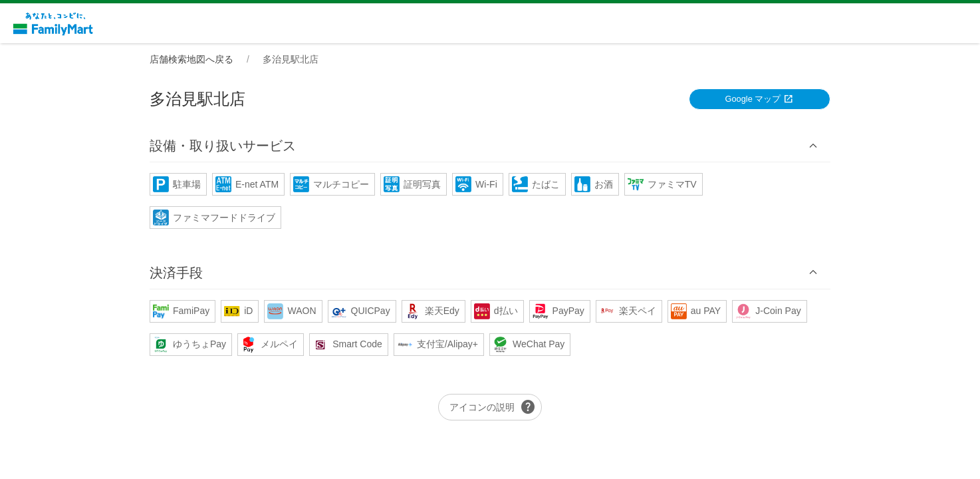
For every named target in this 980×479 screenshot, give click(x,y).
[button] (490, 146)
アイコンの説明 (493, 407)
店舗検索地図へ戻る (191, 59)
